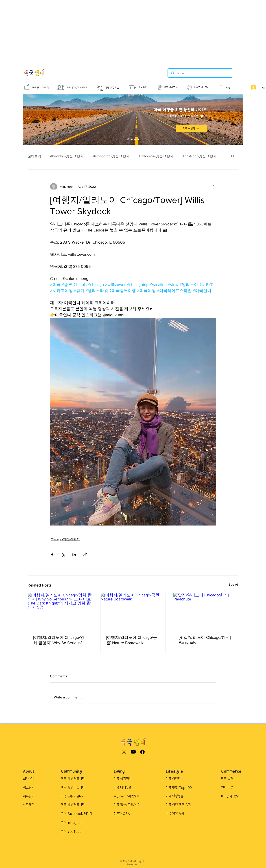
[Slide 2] (132, 139)
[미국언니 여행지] (42, 88)
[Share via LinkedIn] (74, 555)
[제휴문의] (33, 796)
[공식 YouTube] (77, 832)
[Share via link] (85, 555)
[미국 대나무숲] (129, 788)
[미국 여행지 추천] (191, 129)
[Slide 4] (138, 139)
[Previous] (29, 120)
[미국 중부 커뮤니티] (75, 788)
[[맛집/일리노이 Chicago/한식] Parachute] (206, 611)
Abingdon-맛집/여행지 (67, 156)
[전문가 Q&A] (126, 814)
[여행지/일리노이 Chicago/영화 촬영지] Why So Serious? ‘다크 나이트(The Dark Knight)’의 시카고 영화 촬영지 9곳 (60, 640)
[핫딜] (232, 88)
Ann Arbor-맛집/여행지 (199, 156)
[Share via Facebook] (52, 555)
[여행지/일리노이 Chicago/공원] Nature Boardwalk (132, 640)
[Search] (200, 73)
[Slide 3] (135, 139)
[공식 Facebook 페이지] (79, 814)
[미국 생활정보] (115, 88)
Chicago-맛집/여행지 (65, 539)
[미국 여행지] (189, 779)
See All (234, 584)
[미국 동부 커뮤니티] (75, 796)
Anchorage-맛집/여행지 (156, 156)
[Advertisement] (115, 31)
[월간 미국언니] (174, 87)
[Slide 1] (128, 139)
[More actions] (213, 187)
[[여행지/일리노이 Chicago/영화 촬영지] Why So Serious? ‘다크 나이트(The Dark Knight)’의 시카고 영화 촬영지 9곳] (60, 611)
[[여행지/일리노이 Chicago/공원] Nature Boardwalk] (133, 611)
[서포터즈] (34, 805)
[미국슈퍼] (145, 87)
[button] (233, 156)
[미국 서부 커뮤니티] (75, 779)
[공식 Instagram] (77, 823)
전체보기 (34, 156)
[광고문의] (33, 788)
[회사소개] (33, 779)
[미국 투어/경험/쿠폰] (82, 88)
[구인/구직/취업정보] (129, 796)
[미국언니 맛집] (204, 87)
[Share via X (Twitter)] (63, 555)
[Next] (237, 120)
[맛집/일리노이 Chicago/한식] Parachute (205, 640)
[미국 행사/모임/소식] (130, 805)
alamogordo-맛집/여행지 (111, 156)
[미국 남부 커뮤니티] (75, 805)
